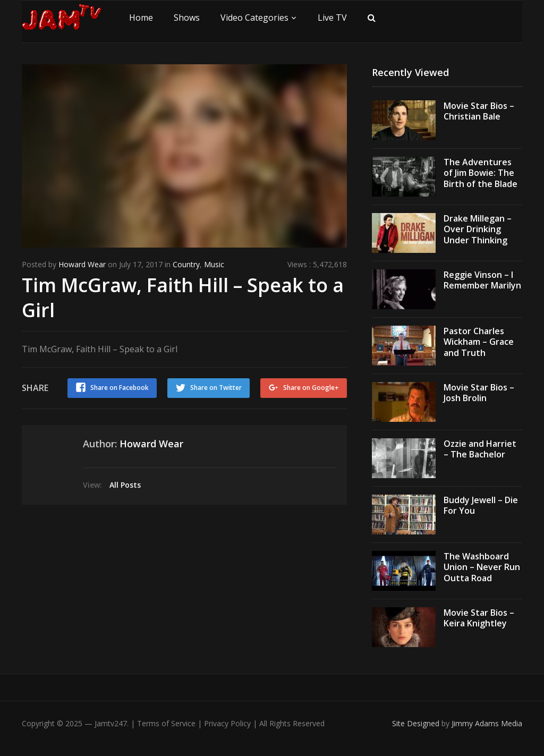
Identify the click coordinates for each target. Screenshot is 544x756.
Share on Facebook (120, 388)
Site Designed (417, 723)
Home (141, 18)
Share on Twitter (216, 388)
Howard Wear (82, 264)
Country (186, 264)
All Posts (125, 485)
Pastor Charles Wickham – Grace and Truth (479, 342)
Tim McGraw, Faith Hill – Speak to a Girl (183, 298)
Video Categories (254, 18)
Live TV (332, 18)
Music (214, 264)
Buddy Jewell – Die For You (481, 506)
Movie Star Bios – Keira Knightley (479, 618)
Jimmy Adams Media (487, 723)
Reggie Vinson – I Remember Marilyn (482, 280)
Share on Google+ (311, 388)
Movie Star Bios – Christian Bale (479, 111)
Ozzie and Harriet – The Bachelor (480, 449)
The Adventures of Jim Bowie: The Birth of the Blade (481, 173)
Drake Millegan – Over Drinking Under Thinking (478, 230)
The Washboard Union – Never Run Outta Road (482, 567)
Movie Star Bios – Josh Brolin (479, 393)
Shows (187, 18)
